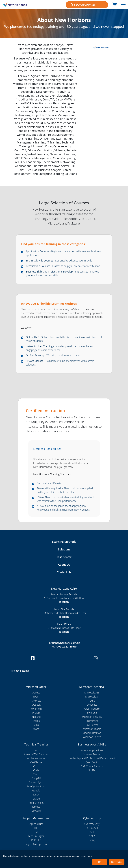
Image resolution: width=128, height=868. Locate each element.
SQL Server (92, 725)
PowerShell (92, 713)
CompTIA (36, 778)
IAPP (92, 832)
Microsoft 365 (92, 693)
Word (36, 729)
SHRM (92, 770)
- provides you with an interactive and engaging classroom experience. (60, 348)
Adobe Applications (92, 750)
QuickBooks (92, 762)
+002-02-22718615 (66, 647)
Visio (36, 725)
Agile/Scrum (36, 824)
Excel (36, 697)
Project (36, 713)
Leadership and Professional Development (92, 758)
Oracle (36, 799)
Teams (36, 721)
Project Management (36, 844)
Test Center (64, 557)
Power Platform (92, 709)
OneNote (36, 701)
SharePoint (92, 721)
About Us (64, 565)
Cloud (36, 774)
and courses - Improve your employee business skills (63, 273)
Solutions (64, 549)
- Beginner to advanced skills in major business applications (63, 253)
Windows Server (92, 737)
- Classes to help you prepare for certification (63, 266)
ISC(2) (92, 840)
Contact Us (64, 572)
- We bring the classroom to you (53, 355)
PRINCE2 (36, 840)
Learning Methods (64, 542)
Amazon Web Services (36, 754)
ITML (36, 832)
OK (100, 862)
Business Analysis (92, 754)
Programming (36, 803)
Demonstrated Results (49, 483)
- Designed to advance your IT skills (59, 261)
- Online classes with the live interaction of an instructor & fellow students (64, 339)
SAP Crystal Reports (92, 766)
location (64, 602)
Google (36, 791)
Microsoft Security (92, 717)
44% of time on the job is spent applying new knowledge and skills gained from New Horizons (63, 508)
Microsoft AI (92, 697)
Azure (92, 701)
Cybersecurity (92, 824)
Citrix (36, 770)
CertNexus (36, 762)
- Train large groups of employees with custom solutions (60, 363)
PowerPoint (36, 709)
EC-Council (92, 828)
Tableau (36, 807)
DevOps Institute (36, 786)
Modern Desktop (92, 733)
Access (36, 693)
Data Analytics (36, 782)
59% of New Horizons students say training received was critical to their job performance (65, 499)
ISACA (92, 836)
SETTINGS (117, 862)
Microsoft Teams (92, 729)
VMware (36, 811)
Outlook (36, 705)
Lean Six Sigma (36, 836)
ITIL (36, 828)
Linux (36, 795)
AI (36, 750)
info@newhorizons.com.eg (64, 643)
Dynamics (92, 705)
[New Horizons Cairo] (16, 5)
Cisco (36, 766)
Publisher (36, 717)
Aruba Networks (36, 758)
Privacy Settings (20, 671)
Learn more (86, 856)
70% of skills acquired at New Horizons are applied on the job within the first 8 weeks (65, 490)
